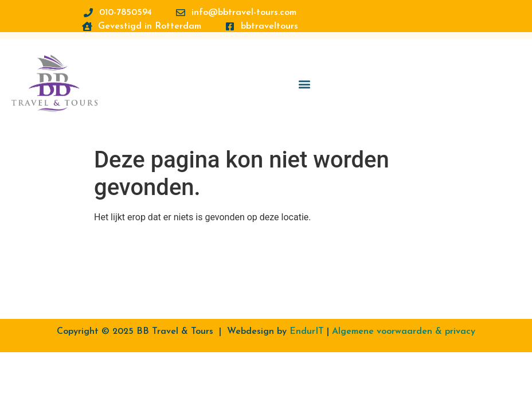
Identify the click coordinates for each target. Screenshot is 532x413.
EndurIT (307, 332)
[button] (304, 81)
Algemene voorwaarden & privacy (404, 332)
